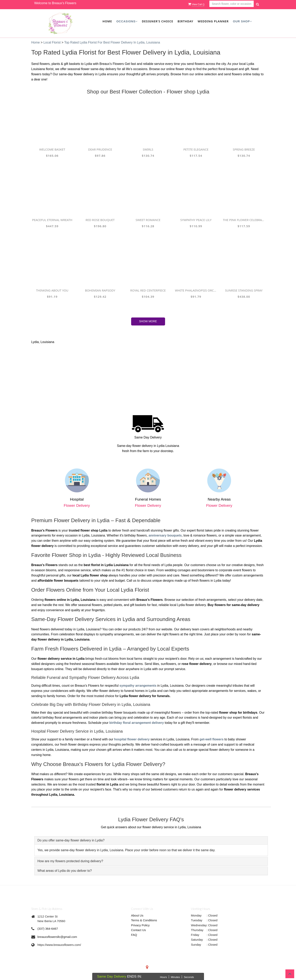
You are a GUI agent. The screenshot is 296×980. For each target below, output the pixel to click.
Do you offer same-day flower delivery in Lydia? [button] (71, 840)
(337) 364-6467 (48, 929)
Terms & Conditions (144, 920)
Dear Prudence (100, 149)
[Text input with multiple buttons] (232, 4)
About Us (137, 915)
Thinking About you (52, 290)
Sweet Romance (148, 220)
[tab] (151, 841)
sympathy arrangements (138, 686)
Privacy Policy (140, 925)
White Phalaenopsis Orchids (196, 290)
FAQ (134, 935)
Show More (148, 321)
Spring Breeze (244, 149)
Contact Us (139, 930)
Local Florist (52, 42)
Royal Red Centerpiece (148, 290)
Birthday (186, 21)
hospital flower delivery (132, 739)
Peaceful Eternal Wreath (52, 220)
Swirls (148, 149)
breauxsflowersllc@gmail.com (57, 937)
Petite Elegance (196, 149)
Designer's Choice (158, 21)
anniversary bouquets (165, 535)
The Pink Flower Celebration (244, 220)
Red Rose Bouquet (100, 220)
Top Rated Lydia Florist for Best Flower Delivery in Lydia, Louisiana (112, 42)
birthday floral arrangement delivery (137, 723)
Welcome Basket (52, 149)
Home (107, 21)
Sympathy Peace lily (196, 220)
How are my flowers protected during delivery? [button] (70, 861)
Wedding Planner (213, 21)
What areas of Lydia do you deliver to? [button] (65, 871)
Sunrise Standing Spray (244, 290)
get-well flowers (212, 739)
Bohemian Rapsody (100, 290)
